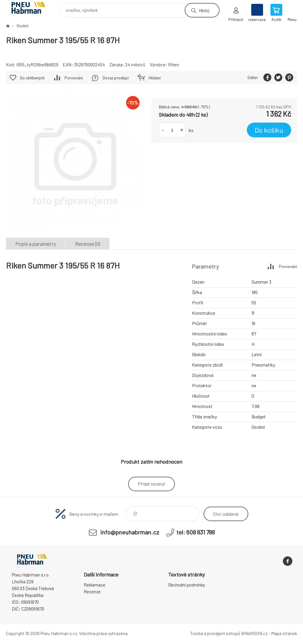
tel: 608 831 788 (196, 532)
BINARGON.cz (254, 633)
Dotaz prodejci (116, 78)
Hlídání (155, 78)
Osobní (22, 26)
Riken (174, 65)
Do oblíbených (32, 78)
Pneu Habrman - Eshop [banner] (32, 9)
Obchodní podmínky (187, 585)
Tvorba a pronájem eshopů (215, 633)
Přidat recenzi (151, 484)
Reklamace (95, 585)
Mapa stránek (284, 633)
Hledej (204, 10)
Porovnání (74, 78)
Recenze (92, 592)
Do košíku (269, 130)
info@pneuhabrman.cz (130, 532)
